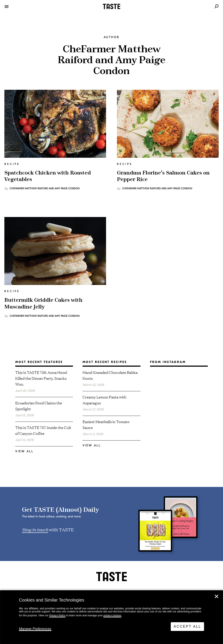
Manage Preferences (35, 629)
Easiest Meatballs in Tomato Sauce (106, 424)
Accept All (187, 626)
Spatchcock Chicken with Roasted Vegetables (48, 176)
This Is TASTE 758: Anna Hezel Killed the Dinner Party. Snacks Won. (41, 378)
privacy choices (112, 615)
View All (24, 451)
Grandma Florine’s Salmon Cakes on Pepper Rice (163, 176)
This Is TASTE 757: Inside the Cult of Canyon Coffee (43, 430)
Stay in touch (35, 529)
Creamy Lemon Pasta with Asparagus (104, 400)
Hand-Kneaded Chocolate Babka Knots (110, 375)
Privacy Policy (57, 615)
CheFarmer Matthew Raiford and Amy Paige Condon (45, 188)
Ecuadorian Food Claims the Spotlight (39, 406)
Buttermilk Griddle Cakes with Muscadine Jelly (43, 303)
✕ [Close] (216, 597)
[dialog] (111, 617)
